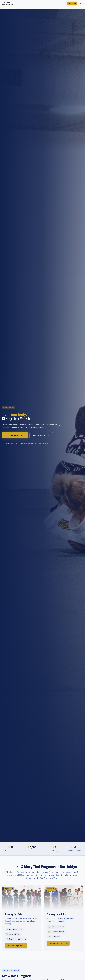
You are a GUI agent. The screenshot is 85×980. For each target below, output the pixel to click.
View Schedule (41, 435)
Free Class (72, 3)
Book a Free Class (15, 435)
